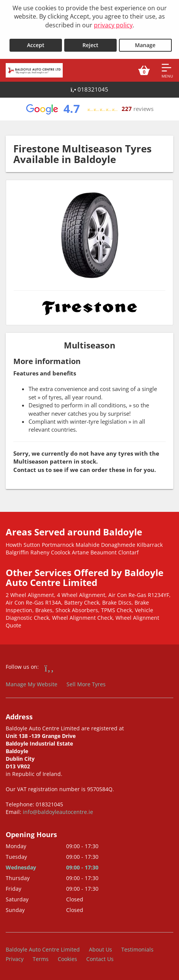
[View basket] (144, 70)
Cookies (67, 959)
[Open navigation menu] (167, 70)
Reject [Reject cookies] (90, 45)
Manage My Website (32, 684)
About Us (101, 949)
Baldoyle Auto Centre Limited (43, 949)
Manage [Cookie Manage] (145, 45)
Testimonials (137, 949)
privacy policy (113, 25)
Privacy (15, 959)
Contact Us (100, 959)
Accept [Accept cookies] (36, 45)
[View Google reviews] (89, 109)
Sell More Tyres (86, 684)
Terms (41, 959)
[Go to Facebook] (49, 668)
